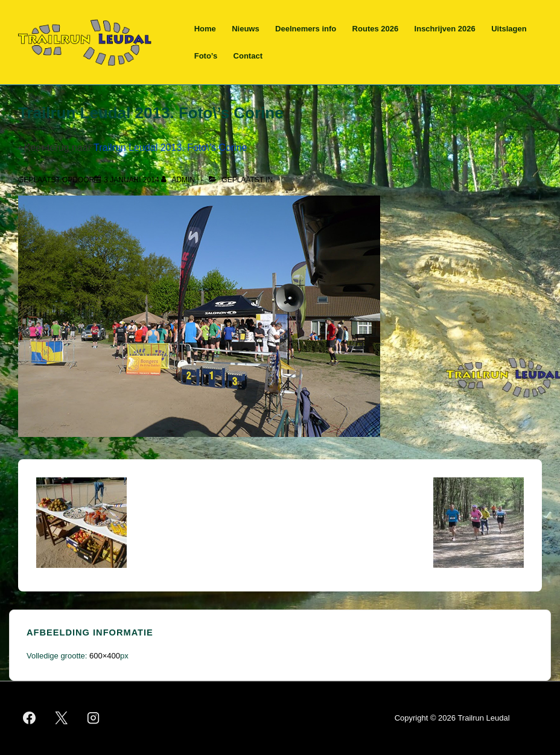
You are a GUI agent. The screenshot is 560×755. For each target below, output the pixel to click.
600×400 (105, 656)
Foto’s (206, 56)
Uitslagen (509, 29)
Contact (248, 56)
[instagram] (94, 718)
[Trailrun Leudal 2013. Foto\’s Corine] (131, 180)
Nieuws (246, 29)
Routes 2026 (376, 29)
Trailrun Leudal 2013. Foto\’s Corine (170, 148)
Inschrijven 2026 (445, 29)
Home (205, 29)
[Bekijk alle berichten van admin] (179, 180)
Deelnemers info (306, 29)
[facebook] (30, 718)
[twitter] (62, 718)
